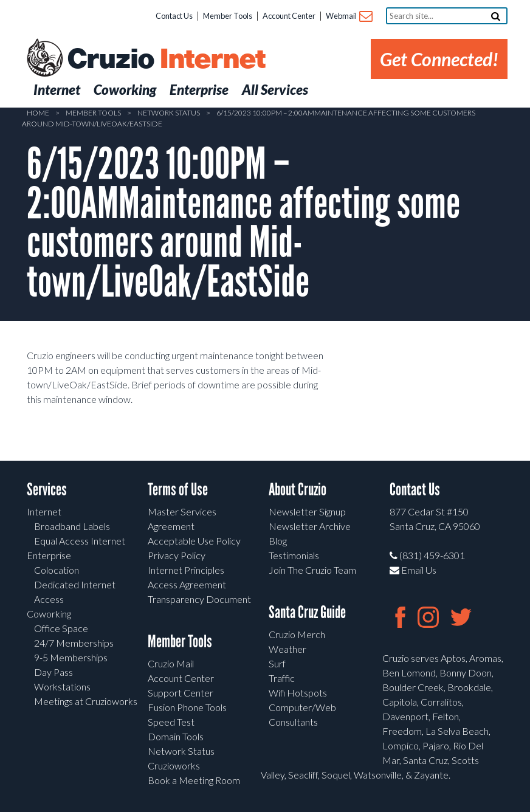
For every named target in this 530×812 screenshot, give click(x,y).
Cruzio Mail (171, 663)
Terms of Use (178, 490)
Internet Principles (186, 570)
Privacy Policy (177, 555)
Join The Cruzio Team (312, 570)
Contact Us (174, 16)
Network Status (169, 113)
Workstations (62, 686)
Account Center (289, 16)
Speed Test (171, 722)
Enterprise (49, 555)
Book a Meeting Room (194, 780)
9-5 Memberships (71, 657)
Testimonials (294, 555)
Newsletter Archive (310, 526)
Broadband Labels (72, 526)
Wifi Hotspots (298, 693)
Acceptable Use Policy (194, 541)
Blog (278, 541)
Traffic (282, 678)
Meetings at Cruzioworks (86, 701)
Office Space (61, 628)
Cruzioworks (174, 766)
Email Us (413, 570)
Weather (287, 649)
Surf (277, 663)
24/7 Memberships (74, 643)
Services (47, 490)
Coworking (49, 614)
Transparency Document (199, 599)
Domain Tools (176, 736)
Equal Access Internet (80, 541)
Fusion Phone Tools (187, 707)
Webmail (349, 17)
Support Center (181, 693)
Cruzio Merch (297, 634)
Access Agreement (187, 584)
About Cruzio (298, 490)
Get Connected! (439, 59)
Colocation (57, 570)
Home (38, 113)
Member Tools (228, 16)
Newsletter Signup (307, 511)
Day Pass (53, 672)
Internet (44, 511)
